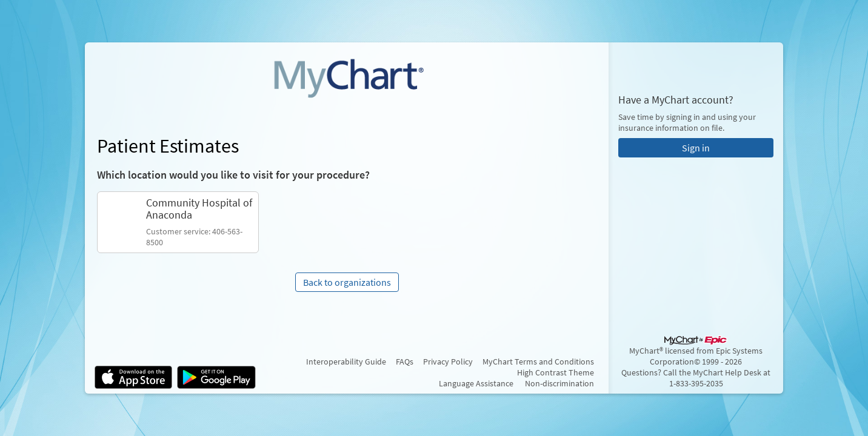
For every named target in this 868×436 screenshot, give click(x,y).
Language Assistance (476, 383)
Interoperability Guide (346, 362)
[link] (178, 222)
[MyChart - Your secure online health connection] (347, 76)
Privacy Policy (448, 362)
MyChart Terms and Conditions (538, 362)
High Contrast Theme (556, 372)
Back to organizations (347, 282)
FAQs (405, 362)
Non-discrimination (559, 383)
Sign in (696, 148)
